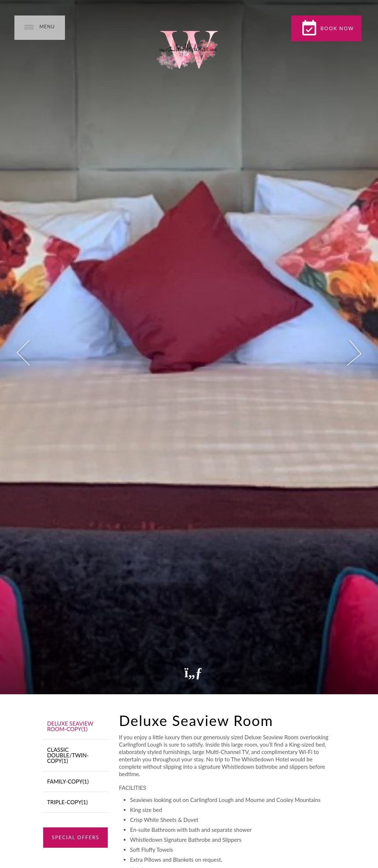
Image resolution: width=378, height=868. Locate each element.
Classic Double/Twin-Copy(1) (68, 755)
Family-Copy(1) (68, 781)
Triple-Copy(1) (67, 802)
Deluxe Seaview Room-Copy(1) (70, 726)
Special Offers (75, 837)
